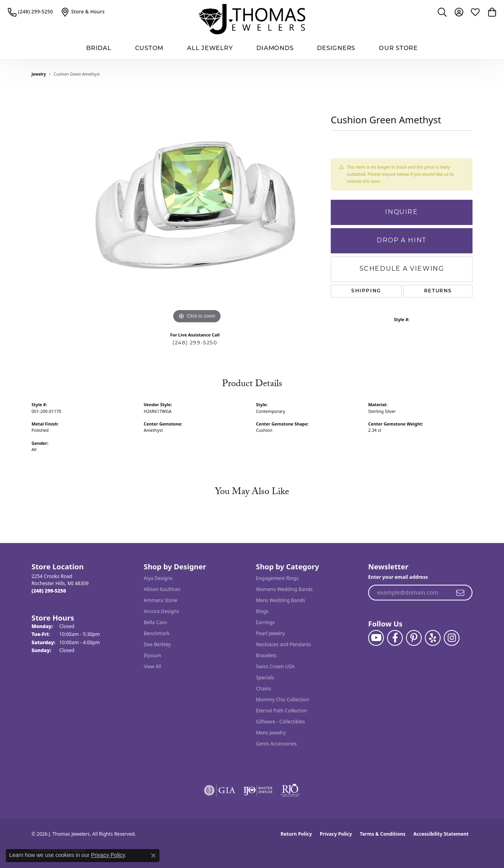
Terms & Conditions (383, 834)
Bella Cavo (155, 622)
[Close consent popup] (153, 855)
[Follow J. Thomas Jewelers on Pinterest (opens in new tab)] (414, 638)
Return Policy (296, 834)
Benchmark (157, 633)
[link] (31, 12)
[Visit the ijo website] (258, 790)
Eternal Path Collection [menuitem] (282, 711)
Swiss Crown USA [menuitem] (275, 666)
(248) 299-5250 (195, 343)
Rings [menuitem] (262, 611)
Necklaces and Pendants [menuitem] (283, 644)
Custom (149, 49)
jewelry (39, 74)
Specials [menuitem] (265, 677)
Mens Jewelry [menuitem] (271, 733)
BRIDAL (99, 49)
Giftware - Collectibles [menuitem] (280, 722)
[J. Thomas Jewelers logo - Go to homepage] (252, 19)
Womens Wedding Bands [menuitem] (284, 589)
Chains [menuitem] (264, 689)
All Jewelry (210, 49)
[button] (442, 12)
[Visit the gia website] (220, 790)
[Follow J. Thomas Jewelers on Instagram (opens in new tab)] (452, 638)
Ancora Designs (161, 611)
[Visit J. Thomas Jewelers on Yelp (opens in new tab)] (433, 638)
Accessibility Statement (441, 834)
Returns (438, 291)
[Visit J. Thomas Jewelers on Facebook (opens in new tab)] (395, 638)
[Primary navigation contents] (252, 49)
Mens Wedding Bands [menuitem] (281, 600)
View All (152, 666)
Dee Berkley (157, 644)
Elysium (152, 655)
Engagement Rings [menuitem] (277, 578)
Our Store (398, 49)
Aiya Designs (158, 578)
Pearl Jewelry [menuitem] (271, 633)
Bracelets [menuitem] (266, 655)
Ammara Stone (160, 600)
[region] (197, 207)
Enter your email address (398, 577)
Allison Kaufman (162, 589)
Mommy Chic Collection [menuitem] (283, 700)
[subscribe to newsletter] (461, 593)
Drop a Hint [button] (402, 241)
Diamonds (275, 49)
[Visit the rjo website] (290, 790)
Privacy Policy (336, 834)
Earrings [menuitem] (265, 622)
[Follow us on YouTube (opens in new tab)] (376, 638)
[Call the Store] (49, 591)
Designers (336, 49)
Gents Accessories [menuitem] (276, 744)
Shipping (366, 291)
